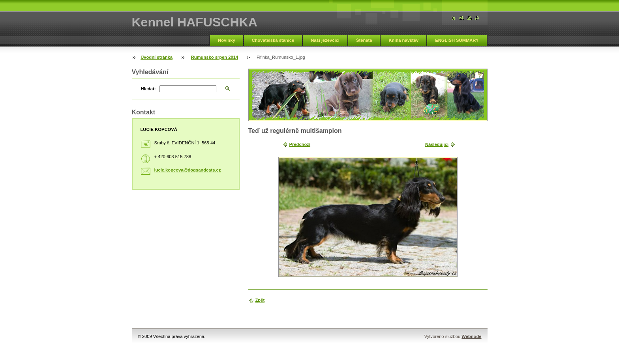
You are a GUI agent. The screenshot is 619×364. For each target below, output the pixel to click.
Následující (437, 144)
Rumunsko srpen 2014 (215, 57)
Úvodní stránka (157, 57)
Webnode (471, 336)
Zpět (260, 300)
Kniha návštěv (403, 40)
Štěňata (364, 40)
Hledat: (148, 89)
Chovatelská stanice (273, 40)
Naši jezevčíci (325, 40)
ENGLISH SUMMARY (457, 40)
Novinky (227, 40)
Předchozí (300, 144)
